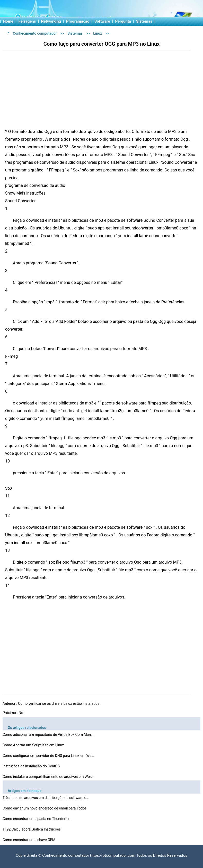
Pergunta (123, 21)
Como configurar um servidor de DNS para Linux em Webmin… (49, 756)
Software (102, 21)
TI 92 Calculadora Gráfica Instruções (32, 829)
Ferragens (27, 21)
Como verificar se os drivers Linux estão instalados (59, 703)
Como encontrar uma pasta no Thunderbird (37, 819)
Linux (98, 33)
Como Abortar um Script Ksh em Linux (34, 745)
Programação (78, 21)
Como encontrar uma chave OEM (29, 840)
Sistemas (144, 21)
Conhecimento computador (35, 33)
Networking (51, 21)
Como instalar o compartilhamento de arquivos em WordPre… (49, 777)
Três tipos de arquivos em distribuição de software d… (46, 798)
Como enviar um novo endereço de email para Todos (45, 808)
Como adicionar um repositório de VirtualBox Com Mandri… (49, 735)
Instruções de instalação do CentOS (32, 766)
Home (8, 21)
